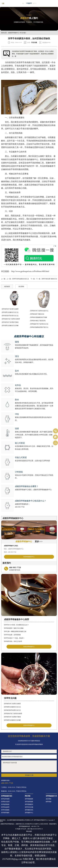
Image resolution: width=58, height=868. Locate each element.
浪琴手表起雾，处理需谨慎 (12, 635)
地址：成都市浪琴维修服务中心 (14, 549)
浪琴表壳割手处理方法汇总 (12, 710)
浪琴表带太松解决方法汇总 (12, 707)
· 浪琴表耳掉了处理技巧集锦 (10, 322)
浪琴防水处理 (5, 802)
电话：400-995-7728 (10, 552)
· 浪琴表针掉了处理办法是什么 (39, 311)
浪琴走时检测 (5, 799)
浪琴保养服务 (29, 802)
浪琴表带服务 (5, 813)
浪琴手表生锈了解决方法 (49, 279)
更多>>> (39, 542)
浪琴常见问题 (29, 807)
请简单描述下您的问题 (29, 766)
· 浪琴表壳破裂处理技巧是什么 (39, 327)
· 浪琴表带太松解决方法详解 (10, 325)
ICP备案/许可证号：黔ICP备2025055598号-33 (29, 829)
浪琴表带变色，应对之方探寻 (13, 641)
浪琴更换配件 (29, 804)
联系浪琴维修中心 (29, 647)
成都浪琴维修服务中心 (22, 233)
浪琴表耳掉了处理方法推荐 (12, 704)
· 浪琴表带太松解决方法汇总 (10, 312)
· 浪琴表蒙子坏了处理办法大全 (39, 324)
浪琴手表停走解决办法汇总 (21, 279)
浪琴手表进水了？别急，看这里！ (14, 638)
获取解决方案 (29, 775)
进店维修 (49, 799)
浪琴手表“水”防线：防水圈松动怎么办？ (16, 625)
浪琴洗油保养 (5, 807)
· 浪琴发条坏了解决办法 (37, 314)
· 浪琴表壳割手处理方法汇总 (10, 316)
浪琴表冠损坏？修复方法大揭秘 (14, 628)
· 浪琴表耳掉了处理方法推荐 (10, 309)
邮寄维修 (49, 802)
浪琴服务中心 (29, 813)
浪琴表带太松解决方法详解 (12, 720)
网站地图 (29, 831)
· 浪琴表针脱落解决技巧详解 (38, 317)
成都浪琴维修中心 (14, 33)
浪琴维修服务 (29, 799)
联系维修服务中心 (29, 557)
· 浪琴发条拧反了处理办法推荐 (10, 319)
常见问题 (23, 33)
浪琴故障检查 (5, 804)
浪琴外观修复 (5, 810)
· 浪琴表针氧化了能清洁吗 (38, 321)
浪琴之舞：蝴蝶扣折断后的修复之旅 (15, 631)
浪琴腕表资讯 (29, 810)
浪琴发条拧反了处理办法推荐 (13, 713)
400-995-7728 (20, 507)
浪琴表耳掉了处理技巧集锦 (12, 717)
